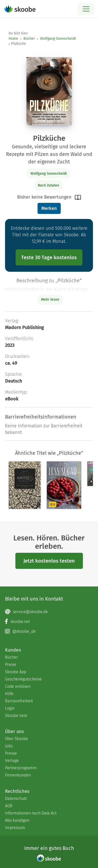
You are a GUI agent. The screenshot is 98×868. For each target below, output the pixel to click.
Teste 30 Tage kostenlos (49, 257)
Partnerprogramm (21, 768)
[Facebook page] (49, 622)
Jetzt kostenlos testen (49, 561)
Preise (11, 665)
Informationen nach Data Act (31, 813)
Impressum (15, 828)
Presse (11, 753)
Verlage (12, 761)
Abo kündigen (17, 820)
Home (13, 39)
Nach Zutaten (48, 185)
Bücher (29, 39)
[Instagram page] (49, 631)
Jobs (9, 746)
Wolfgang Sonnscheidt (58, 39)
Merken (49, 208)
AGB (9, 806)
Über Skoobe (17, 739)
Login (10, 708)
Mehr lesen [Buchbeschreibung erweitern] (50, 300)
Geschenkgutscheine (23, 679)
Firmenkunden (18, 775)
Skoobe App (16, 672)
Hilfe (9, 694)
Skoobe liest (16, 716)
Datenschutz (16, 798)
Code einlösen (18, 686)
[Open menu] (86, 9)
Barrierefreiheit (19, 701)
